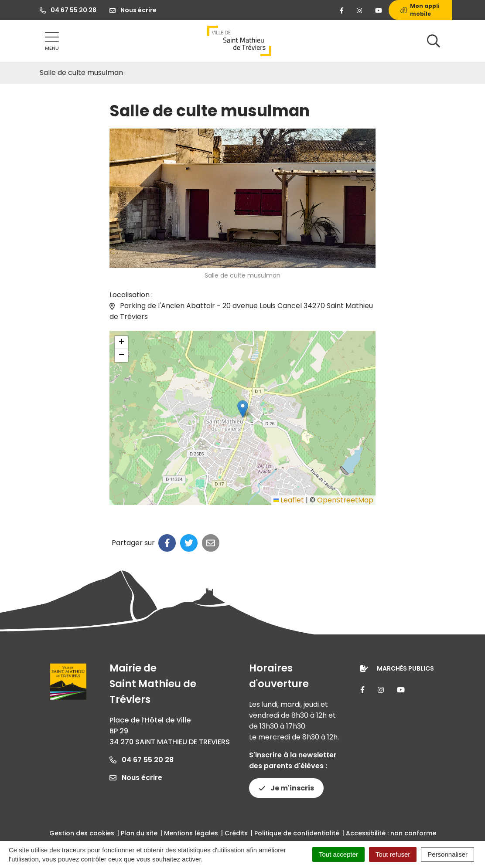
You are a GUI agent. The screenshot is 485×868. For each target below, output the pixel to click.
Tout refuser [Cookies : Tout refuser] (393, 854)
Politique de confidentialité (297, 833)
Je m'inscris (286, 788)
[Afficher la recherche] (434, 41)
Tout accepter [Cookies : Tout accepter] (338, 854)
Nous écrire (136, 778)
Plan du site (139, 833)
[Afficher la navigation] (52, 41)
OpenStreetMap (345, 500)
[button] (243, 409)
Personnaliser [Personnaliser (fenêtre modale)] (447, 854)
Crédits (236, 833)
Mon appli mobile (420, 10)
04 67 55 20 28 (142, 760)
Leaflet (289, 500)
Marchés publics (405, 668)
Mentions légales (191, 833)
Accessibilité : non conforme (391, 833)
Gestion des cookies (82, 833)
